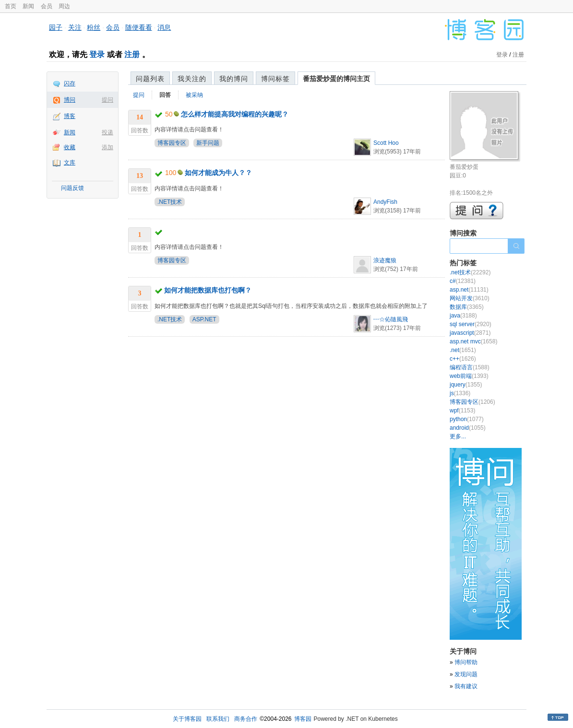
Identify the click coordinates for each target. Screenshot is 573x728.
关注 (75, 27)
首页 (11, 6)
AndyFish (385, 202)
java (463, 316)
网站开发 (470, 298)
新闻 (28, 6)
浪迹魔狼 (385, 260)
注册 (132, 54)
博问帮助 (466, 662)
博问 (70, 100)
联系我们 (218, 719)
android (468, 428)
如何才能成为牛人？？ (218, 173)
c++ (463, 359)
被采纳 (194, 95)
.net (463, 350)
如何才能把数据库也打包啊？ (208, 290)
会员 (47, 6)
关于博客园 (187, 719)
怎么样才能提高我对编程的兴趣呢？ (235, 114)
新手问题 (208, 143)
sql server (471, 324)
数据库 (467, 307)
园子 (56, 27)
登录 (97, 54)
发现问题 (466, 674)
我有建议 (466, 686)
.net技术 (470, 272)
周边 (64, 6)
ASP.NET (204, 319)
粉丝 (94, 27)
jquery (466, 385)
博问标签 (275, 79)
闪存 (70, 83)
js (460, 393)
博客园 (303, 719)
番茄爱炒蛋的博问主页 (336, 79)
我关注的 (192, 79)
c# (463, 281)
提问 (107, 100)
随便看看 (139, 27)
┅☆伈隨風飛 (391, 319)
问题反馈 (72, 188)
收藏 (70, 147)
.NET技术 (170, 202)
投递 (107, 132)
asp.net (469, 290)
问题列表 (150, 79)
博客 (70, 116)
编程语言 (470, 367)
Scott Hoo (386, 143)
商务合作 (246, 719)
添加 (107, 147)
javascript (470, 333)
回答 (165, 95)
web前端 (469, 376)
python (467, 419)
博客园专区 (172, 143)
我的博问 (234, 79)
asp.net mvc (473, 341)
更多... (458, 436)
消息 (164, 27)
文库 (70, 163)
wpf (462, 411)
